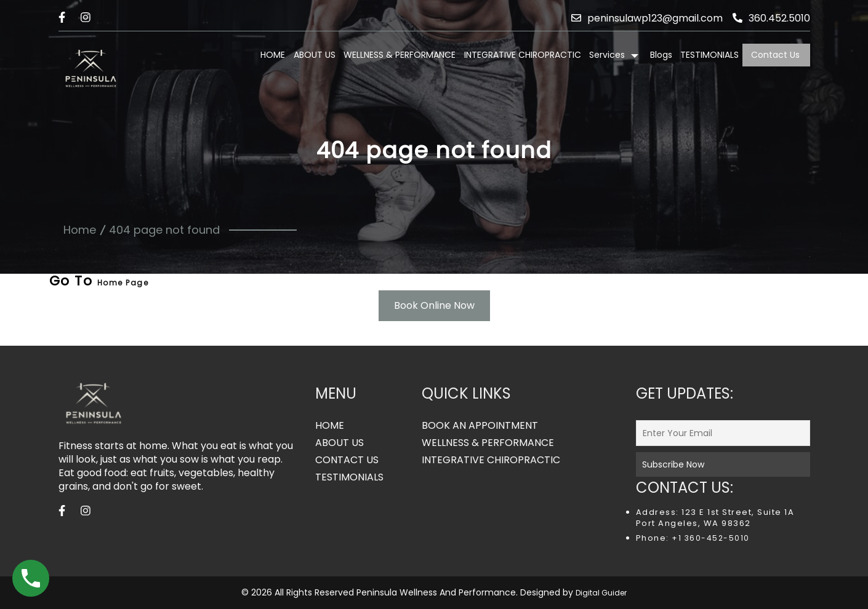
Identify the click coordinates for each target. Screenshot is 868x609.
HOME (273, 55)
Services (607, 55)
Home (80, 230)
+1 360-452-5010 (709, 538)
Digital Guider (601, 593)
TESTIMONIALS (709, 55)
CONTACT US (347, 460)
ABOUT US (315, 55)
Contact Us (775, 55)
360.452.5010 (771, 18)
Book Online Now (434, 305)
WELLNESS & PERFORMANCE (400, 55)
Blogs (661, 55)
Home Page (123, 283)
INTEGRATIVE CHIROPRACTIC (523, 55)
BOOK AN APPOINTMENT (480, 426)
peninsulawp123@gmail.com (647, 18)
